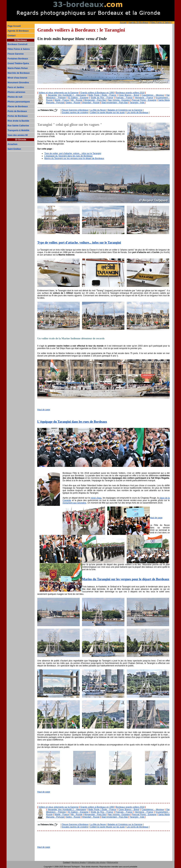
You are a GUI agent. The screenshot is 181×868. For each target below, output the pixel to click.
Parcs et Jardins (16, 87)
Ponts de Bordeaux (17, 111)
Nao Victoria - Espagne (119, 100)
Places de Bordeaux (18, 106)
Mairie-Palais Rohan (18, 68)
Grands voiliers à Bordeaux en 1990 (97, 93)
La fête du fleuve (98, 110)
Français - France (124, 98)
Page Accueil (14, 26)
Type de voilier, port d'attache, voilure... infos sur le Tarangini (73, 153)
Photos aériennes (16, 92)
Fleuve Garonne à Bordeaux (75, 110)
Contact (12, 36)
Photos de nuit (15, 97)
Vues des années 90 (18, 135)
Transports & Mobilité (18, 130)
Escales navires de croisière (75, 113)
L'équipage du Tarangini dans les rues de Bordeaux (68, 156)
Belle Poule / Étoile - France (102, 95)
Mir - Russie (77, 100)
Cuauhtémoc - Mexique (153, 95)
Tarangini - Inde (137, 103)
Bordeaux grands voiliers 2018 (130, 93)
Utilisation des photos (96, 862)
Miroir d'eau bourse (17, 78)
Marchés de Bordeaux (19, 73)
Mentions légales (79, 862)
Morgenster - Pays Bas (95, 100)
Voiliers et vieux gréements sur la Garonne (59, 93)
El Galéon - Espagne (78, 98)
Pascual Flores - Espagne (144, 100)
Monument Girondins (18, 83)
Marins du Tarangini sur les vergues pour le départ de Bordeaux (74, 158)
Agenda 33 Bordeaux (18, 31)
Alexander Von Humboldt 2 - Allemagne (67, 95)
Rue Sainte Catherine (18, 126)
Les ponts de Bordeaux (137, 113)
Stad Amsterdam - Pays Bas (115, 103)
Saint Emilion (14, 149)
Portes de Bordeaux (18, 116)
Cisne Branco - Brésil (129, 95)
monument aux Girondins (74, 503)
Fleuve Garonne (16, 54)
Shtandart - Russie (91, 103)
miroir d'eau (96, 498)
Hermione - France (144, 98)
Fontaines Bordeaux (18, 59)
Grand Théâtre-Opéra (18, 63)
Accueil (123, 23)
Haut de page (44, 410)
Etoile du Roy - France (102, 98)
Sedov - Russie (73, 103)
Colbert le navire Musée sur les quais (107, 113)
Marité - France (62, 100)
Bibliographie (113, 862)
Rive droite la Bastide (18, 121)
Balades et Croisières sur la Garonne (125, 110)
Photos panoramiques (19, 102)
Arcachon (12, 144)
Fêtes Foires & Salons (160, 23)
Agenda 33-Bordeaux (138, 23)
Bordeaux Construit (17, 44)
